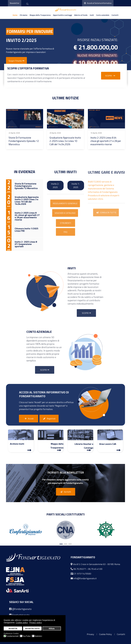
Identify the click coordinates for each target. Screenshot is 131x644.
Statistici (38, 636)
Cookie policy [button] (22, 623)
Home (15, 15)
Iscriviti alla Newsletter (66, 472)
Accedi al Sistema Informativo (98, 3)
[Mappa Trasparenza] (59, 450)
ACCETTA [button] (13, 629)
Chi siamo (24, 15)
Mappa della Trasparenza (40, 15)
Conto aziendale (103, 15)
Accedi (28, 419)
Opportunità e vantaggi (62, 15)
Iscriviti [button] (65, 492)
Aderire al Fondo (81, 15)
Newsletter (15, 3)
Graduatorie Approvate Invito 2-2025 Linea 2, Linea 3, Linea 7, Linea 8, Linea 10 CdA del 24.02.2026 (92, 143)
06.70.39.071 (80, 569)
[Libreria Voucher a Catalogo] (89, 450)
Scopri (111, 76)
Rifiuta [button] (52, 629)
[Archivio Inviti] (29, 450)
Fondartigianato (21, 615)
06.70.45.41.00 (95, 569)
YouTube (26, 636)
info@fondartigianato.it (85, 578)
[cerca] (27, 4)
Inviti (92, 15)
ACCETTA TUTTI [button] (32, 629)
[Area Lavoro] (118, 450)
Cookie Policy (105, 634)
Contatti (115, 15)
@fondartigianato (22, 609)
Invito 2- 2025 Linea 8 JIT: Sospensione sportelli (49, 139)
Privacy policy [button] (36, 623)
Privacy (90, 634)
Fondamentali (12, 636)
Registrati (49, 419)
